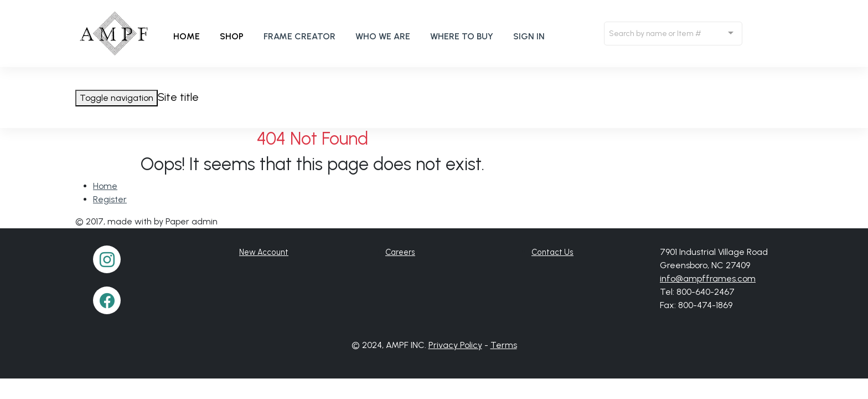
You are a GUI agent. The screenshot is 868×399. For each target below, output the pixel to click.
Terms (504, 345)
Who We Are (383, 36)
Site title (178, 97)
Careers (400, 252)
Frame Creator (299, 36)
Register (110, 199)
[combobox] (673, 34)
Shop (232, 36)
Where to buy (462, 36)
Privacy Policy (455, 345)
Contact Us (552, 252)
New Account (264, 252)
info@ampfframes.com (708, 278)
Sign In (529, 36)
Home (187, 36)
